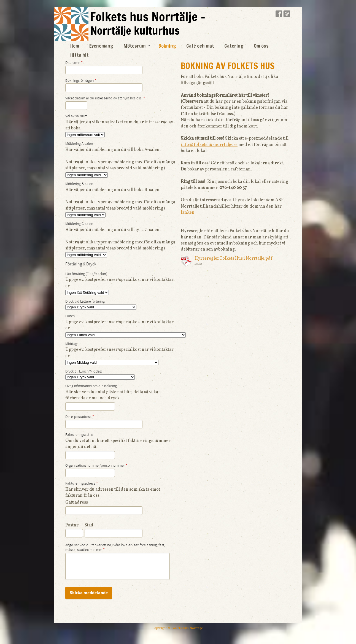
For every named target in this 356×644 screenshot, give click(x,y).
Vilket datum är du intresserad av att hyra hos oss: (105, 98)
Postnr (72, 525)
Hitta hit (79, 55)
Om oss (261, 46)
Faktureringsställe (79, 435)
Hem (75, 46)
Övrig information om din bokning (91, 386)
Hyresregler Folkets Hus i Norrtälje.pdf (233, 259)
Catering (234, 46)
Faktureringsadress (82, 483)
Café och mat (200, 46)
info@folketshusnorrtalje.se (209, 145)
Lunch (70, 316)
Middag (71, 344)
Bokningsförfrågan (81, 81)
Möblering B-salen (79, 184)
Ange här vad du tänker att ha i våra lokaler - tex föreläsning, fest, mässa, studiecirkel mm (115, 547)
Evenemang (101, 46)
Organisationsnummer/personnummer (96, 466)
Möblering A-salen (79, 144)
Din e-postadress (80, 417)
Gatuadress (77, 502)
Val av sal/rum (76, 116)
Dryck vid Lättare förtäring (85, 301)
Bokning (167, 46)
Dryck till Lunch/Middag (83, 371)
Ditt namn (74, 63)
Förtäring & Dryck (81, 264)
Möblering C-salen (79, 224)
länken (188, 213)
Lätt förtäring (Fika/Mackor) (86, 274)
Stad (89, 525)
